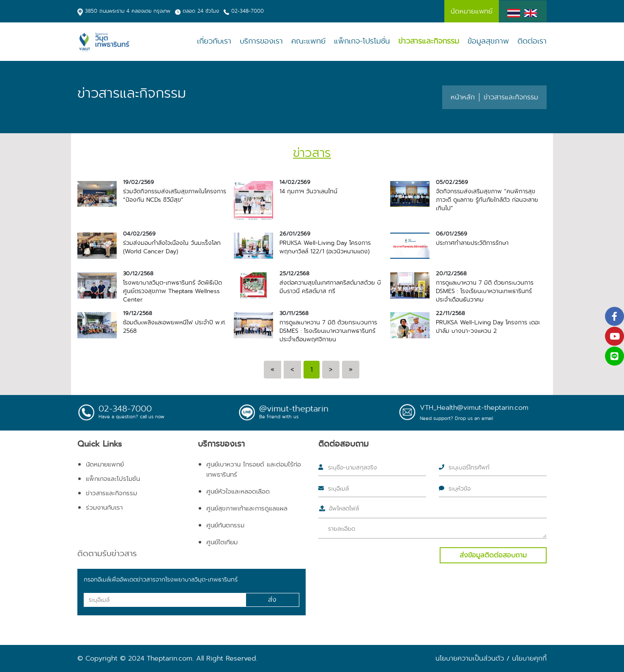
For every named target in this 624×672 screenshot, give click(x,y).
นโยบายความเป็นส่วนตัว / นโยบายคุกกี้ (491, 658)
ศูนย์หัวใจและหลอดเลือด (238, 491)
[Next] (331, 370)
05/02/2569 (452, 182)
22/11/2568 (450, 313)
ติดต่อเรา (532, 41)
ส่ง (272, 599)
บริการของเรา (261, 41)
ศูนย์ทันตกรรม (225, 525)
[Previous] (272, 370)
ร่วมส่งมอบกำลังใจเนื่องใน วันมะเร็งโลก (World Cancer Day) (172, 247)
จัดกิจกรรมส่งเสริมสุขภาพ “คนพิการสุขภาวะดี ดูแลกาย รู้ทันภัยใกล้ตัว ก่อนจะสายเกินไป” (487, 200)
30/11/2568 (294, 313)
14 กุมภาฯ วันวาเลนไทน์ (308, 191)
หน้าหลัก (463, 97)
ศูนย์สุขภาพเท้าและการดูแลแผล (247, 508)
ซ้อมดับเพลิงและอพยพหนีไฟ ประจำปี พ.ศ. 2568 (175, 326)
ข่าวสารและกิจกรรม (429, 41)
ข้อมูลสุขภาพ (488, 41)
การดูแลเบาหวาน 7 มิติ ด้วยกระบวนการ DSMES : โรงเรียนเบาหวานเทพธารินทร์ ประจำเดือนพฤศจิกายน (328, 331)
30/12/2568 (138, 274)
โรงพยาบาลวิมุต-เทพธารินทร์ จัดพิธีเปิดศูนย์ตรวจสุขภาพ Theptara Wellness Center (172, 291)
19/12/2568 (138, 313)
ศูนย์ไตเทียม (222, 542)
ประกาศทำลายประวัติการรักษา (472, 243)
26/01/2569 (295, 234)
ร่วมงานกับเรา (104, 507)
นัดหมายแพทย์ (105, 464)
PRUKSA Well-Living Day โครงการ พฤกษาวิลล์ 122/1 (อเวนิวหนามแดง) (325, 247)
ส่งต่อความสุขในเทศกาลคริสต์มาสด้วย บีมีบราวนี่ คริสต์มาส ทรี (330, 287)
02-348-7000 (248, 11)
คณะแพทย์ (308, 41)
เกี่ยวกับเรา (214, 41)
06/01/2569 (452, 234)
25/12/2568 (294, 274)
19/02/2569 (138, 182)
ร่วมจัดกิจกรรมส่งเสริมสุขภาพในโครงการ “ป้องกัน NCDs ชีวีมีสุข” (175, 195)
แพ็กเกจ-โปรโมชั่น (362, 41)
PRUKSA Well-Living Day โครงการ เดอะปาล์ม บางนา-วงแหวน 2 (488, 326)
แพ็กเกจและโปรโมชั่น (113, 479)
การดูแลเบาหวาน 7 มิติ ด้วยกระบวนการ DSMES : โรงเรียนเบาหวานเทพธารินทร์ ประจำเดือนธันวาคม (485, 291)
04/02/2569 (139, 234)
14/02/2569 (295, 182)
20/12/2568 (451, 274)
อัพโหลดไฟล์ (344, 508)
